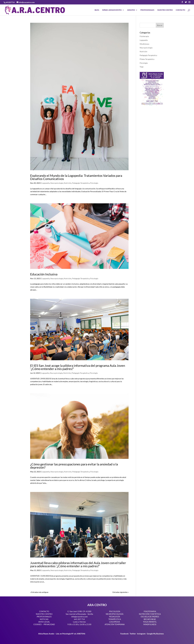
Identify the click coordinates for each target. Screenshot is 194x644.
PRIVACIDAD (49, 624)
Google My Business (155, 634)
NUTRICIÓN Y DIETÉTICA (150, 614)
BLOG (97, 10)
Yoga (142, 67)
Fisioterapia (144, 36)
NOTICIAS (44, 619)
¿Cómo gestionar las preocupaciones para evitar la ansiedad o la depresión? (74, 466)
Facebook (125, 634)
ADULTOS (131, 10)
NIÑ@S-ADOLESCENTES (112, 10)
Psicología (94, 183)
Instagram (141, 634)
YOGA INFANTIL (150, 622)
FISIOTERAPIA (150, 611)
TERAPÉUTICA (115, 619)
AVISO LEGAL (44, 622)
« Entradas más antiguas (39, 592)
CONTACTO (180, 10)
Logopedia (46, 183)
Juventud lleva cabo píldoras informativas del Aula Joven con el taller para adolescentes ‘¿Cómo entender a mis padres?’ (78, 564)
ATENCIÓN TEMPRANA (115, 624)
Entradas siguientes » (121, 592)
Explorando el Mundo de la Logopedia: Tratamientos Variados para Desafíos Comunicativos (76, 177)
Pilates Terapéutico (147, 59)
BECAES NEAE (150, 619)
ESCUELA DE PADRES (150, 617)
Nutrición (68, 183)
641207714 (10, 2)
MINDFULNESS (150, 624)
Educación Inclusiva (44, 274)
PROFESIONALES (147, 10)
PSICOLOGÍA (115, 611)
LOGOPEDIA (115, 622)
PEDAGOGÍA (115, 617)
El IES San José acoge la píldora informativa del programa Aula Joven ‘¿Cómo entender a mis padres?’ (78, 367)
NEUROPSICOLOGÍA (115, 614)
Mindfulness (144, 44)
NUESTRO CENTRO (165, 10)
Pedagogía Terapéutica (81, 183)
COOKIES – (38, 624)
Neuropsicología (57, 183)
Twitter (133, 634)
